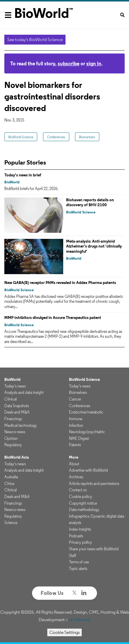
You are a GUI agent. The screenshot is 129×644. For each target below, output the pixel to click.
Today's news (15, 386)
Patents (75, 445)
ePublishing (80, 620)
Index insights (80, 529)
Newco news (15, 432)
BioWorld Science (21, 137)
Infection (76, 425)
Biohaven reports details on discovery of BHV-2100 (90, 202)
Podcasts (76, 536)
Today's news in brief (23, 175)
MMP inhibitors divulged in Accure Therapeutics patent (53, 318)
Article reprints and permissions (94, 484)
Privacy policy (81, 542)
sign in (94, 63)
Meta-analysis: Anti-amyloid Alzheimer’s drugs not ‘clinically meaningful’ (94, 246)
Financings (13, 419)
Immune (76, 419)
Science (11, 523)
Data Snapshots (17, 406)
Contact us (78, 490)
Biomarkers (87, 137)
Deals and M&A (17, 412)
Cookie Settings (64, 632)
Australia (11, 477)
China (9, 484)
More (74, 457)
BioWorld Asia (17, 457)
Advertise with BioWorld (88, 470)
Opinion (11, 438)
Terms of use (79, 562)
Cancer (75, 399)
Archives (76, 477)
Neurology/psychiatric (87, 432)
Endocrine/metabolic (86, 412)
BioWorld (12, 182)
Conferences (56, 137)
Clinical (11, 399)
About (74, 464)
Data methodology (84, 510)
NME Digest (79, 438)
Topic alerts (78, 569)
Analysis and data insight (24, 392)
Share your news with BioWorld (94, 549)
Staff (73, 556)
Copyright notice (83, 503)
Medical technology (21, 425)
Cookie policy (81, 497)
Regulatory (13, 445)
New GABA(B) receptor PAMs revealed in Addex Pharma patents (60, 283)
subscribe (69, 63)
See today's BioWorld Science (35, 39)
